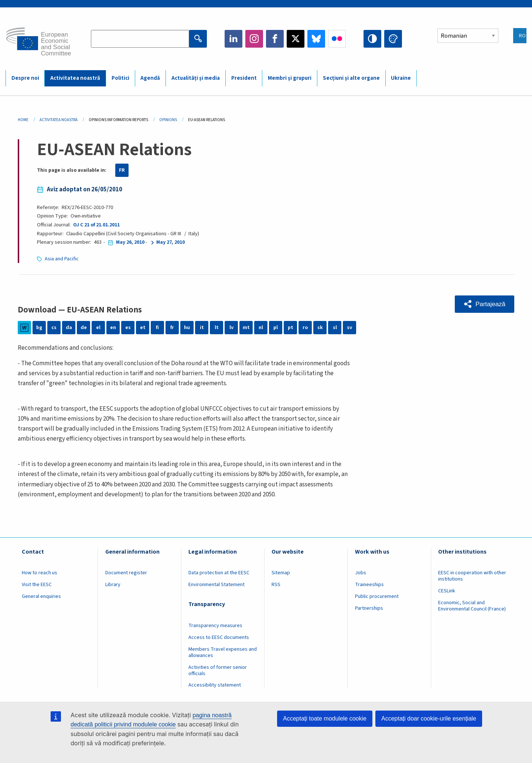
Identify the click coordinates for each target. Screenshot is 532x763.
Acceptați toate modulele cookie (325, 718)
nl (261, 328)
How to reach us (40, 573)
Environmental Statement (216, 585)
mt (246, 328)
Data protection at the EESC (219, 573)
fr (172, 328)
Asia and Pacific (62, 259)
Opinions (168, 120)
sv (349, 328)
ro (305, 328)
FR (122, 170)
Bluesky (316, 39)
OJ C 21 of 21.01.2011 (96, 225)
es (128, 328)
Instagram (254, 39)
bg (39, 328)
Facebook (275, 39)
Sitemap (281, 573)
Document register (126, 573)
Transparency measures (215, 626)
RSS (276, 585)
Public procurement (377, 596)
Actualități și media (196, 78)
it (202, 328)
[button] (485, 304)
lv (231, 328)
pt (291, 328)
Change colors (393, 39)
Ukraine (401, 78)
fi (157, 328)
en (113, 328)
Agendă (150, 78)
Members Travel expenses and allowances (223, 652)
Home (23, 120)
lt (217, 328)
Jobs (361, 573)
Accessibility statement (215, 685)
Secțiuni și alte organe (351, 78)
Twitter (296, 39)
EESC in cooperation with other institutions (472, 576)
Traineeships (369, 585)
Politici (120, 78)
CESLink (447, 591)
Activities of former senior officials (218, 670)
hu (187, 328)
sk (320, 328)
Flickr (337, 39)
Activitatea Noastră (59, 120)
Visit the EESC (37, 585)
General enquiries (41, 596)
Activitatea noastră (75, 78)
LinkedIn (233, 39)
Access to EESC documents (219, 637)
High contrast (372, 39)
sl (335, 328)
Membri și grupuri (290, 78)
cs (54, 328)
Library (113, 585)
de (84, 328)
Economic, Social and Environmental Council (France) (473, 606)
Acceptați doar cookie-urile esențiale (429, 718)
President (244, 78)
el (98, 328)
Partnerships (369, 608)
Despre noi (25, 78)
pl (276, 328)
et (143, 328)
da (69, 328)
